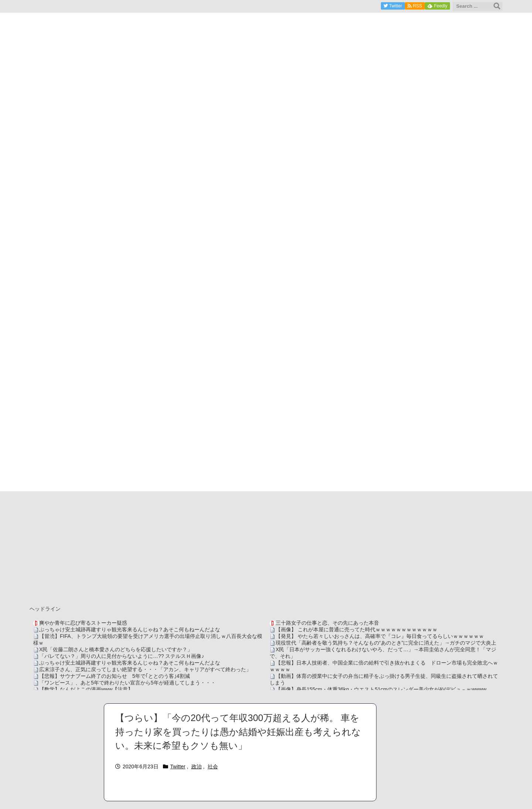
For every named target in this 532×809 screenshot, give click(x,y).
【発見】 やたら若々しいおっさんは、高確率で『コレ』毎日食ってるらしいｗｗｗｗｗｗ (380, 636)
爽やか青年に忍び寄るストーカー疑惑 (83, 623)
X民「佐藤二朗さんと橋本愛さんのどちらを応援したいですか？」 (116, 649)
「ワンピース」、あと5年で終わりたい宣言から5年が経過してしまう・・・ (127, 683)
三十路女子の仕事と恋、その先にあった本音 (327, 623)
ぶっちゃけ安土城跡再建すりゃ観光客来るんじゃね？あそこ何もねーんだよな (130, 629)
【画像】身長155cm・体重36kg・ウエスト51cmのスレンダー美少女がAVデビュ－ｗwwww (381, 689)
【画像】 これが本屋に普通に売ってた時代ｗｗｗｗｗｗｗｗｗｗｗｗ (357, 629)
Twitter (178, 767)
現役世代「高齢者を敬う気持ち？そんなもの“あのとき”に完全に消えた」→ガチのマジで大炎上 (386, 643)
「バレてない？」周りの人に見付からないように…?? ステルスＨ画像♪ (122, 656)
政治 (197, 767)
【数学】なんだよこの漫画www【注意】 (86, 689)
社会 (213, 767)
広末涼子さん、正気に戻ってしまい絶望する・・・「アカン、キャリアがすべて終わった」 (145, 669)
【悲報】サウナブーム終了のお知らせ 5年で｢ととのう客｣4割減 (115, 676)
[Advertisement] (266, 547)
